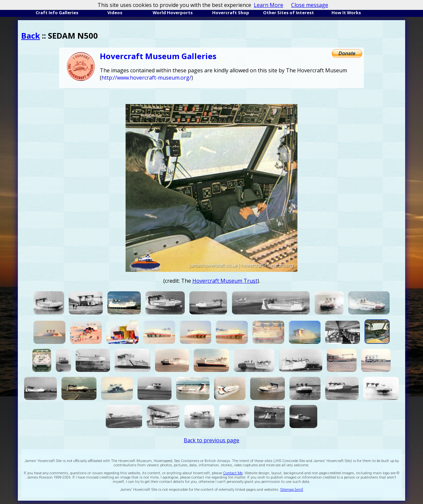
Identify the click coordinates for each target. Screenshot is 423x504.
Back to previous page (211, 440)
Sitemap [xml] (292, 490)
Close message (310, 5)
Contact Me (233, 473)
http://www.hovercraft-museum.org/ (146, 78)
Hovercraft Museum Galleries (158, 56)
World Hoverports (173, 13)
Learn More (269, 5)
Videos (115, 13)
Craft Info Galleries (57, 13)
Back (31, 36)
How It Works (346, 13)
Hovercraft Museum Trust (225, 281)
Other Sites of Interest (288, 13)
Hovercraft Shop (231, 13)
